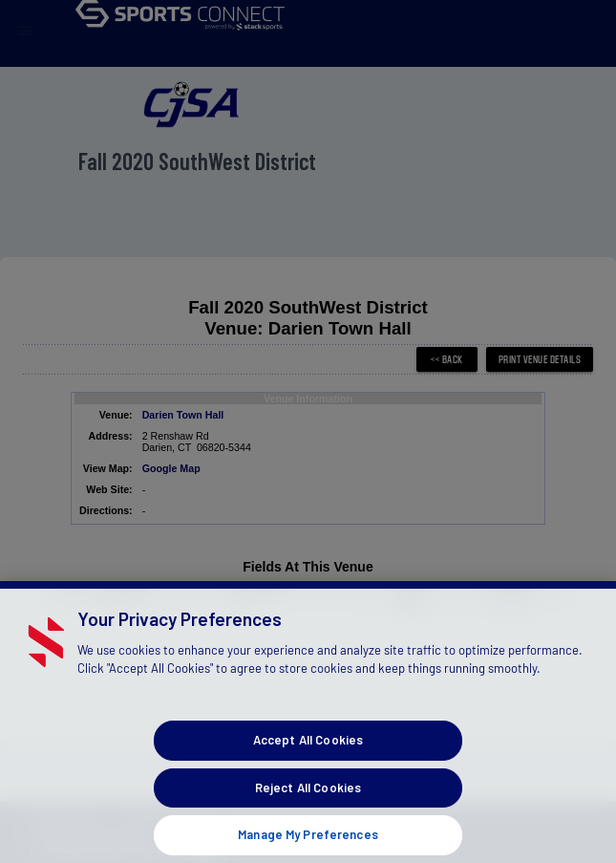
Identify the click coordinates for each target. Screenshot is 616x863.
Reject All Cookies (308, 799)
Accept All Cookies (308, 751)
